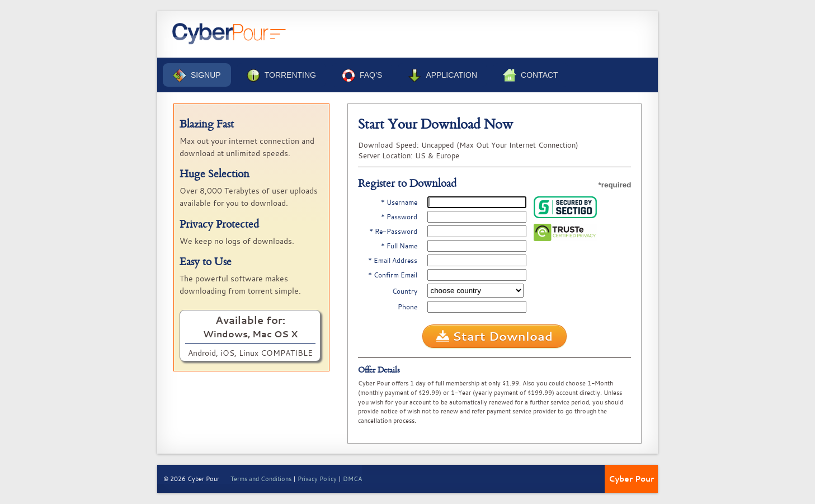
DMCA (352, 479)
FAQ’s (362, 76)
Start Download (494, 336)
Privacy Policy (317, 479)
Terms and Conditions (261, 479)
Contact (531, 76)
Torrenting (281, 76)
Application (442, 76)
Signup (197, 76)
